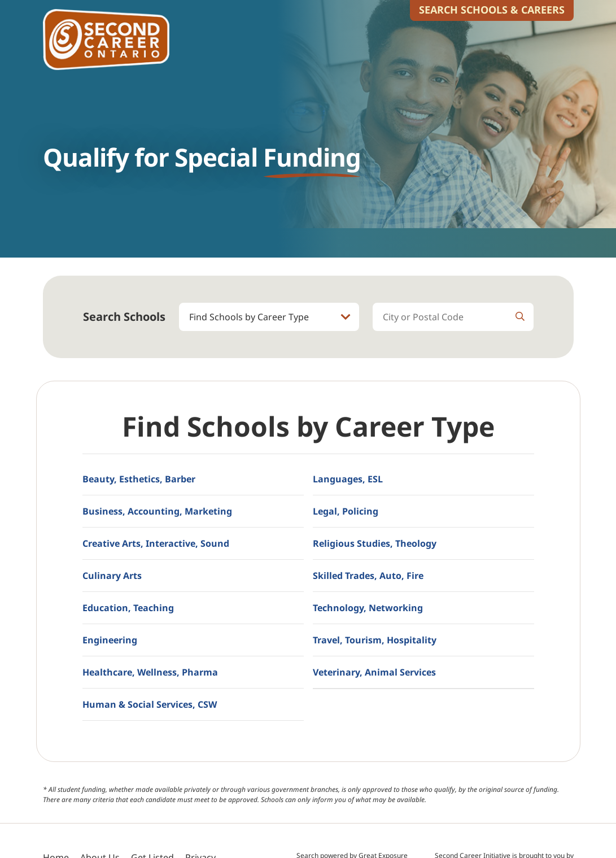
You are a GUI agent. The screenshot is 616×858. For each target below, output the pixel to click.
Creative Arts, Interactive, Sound (156, 543)
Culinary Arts (112, 576)
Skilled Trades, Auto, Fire (368, 576)
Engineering (110, 640)
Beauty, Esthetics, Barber (139, 479)
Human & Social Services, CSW (150, 704)
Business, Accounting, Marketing (157, 511)
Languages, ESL (348, 479)
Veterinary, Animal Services (374, 672)
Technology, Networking (368, 608)
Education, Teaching (128, 608)
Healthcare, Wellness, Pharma (150, 672)
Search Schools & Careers (492, 10)
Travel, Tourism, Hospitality (375, 640)
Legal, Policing (346, 511)
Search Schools (124, 317)
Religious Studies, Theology (375, 543)
